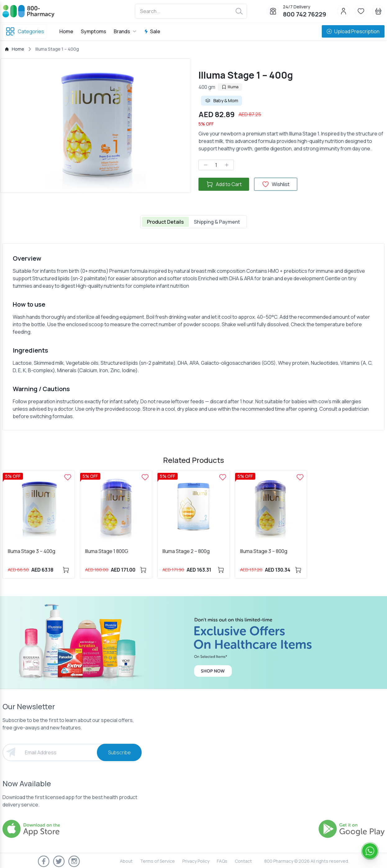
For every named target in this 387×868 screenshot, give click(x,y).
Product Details (165, 222)
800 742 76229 (305, 14)
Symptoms (93, 31)
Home (66, 31)
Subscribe (119, 752)
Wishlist (276, 184)
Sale (152, 31)
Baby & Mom (221, 101)
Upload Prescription (353, 31)
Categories (25, 31)
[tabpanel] (193, 337)
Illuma (230, 87)
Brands (125, 31)
